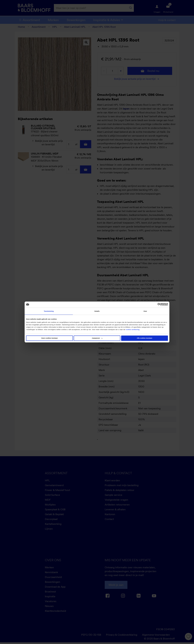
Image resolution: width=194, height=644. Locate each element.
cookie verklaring (133, 330)
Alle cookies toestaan (144, 338)
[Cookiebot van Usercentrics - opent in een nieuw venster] (154, 305)
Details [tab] (97, 311)
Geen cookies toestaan (50, 338)
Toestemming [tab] (49, 311)
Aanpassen (97, 338)
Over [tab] (145, 311)
